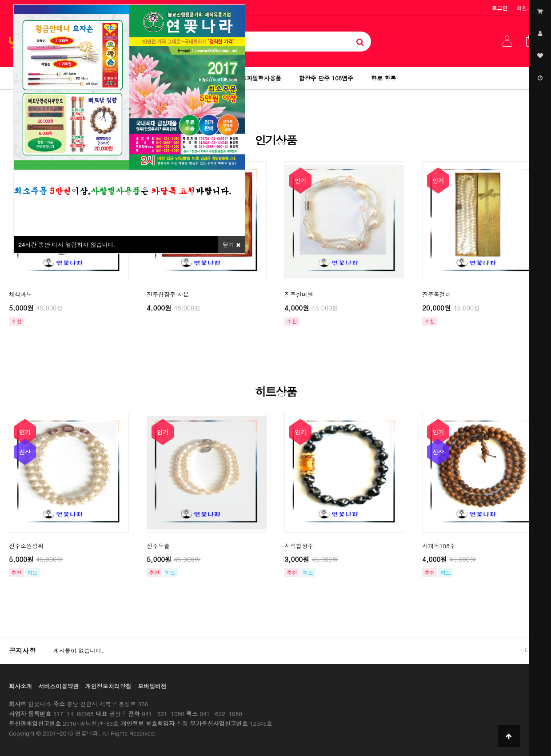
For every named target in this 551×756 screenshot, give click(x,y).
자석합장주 (299, 546)
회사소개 (20, 686)
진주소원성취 (26, 546)
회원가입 (527, 8)
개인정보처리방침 (108, 686)
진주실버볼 (299, 294)
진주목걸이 (437, 294)
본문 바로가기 (0, 0)
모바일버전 (152, 686)
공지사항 (22, 651)
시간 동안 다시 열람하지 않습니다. (67, 245)
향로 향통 (383, 78)
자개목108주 (439, 546)
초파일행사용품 (261, 78)
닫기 (232, 245)
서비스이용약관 (58, 686)
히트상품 (275, 391)
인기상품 (275, 140)
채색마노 (20, 294)
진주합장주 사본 (168, 294)
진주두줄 (158, 546)
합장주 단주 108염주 (326, 78)
